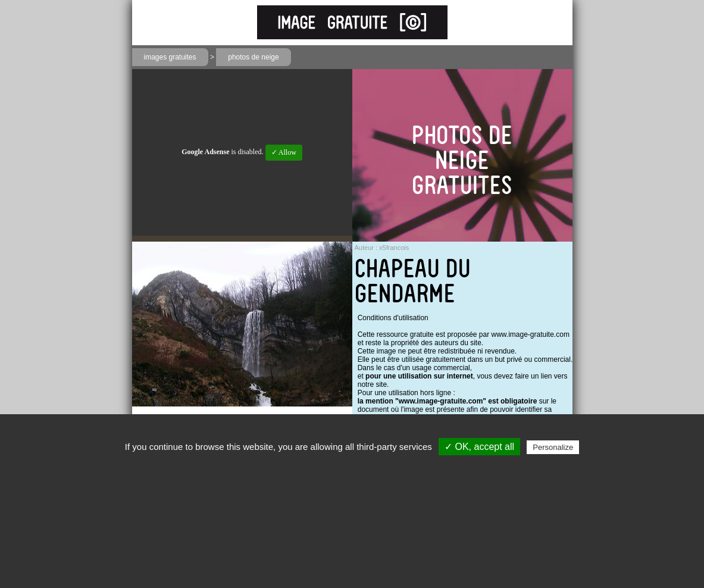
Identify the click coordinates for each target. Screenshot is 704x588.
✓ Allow (284, 152)
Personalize (553, 447)
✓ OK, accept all (479, 447)
